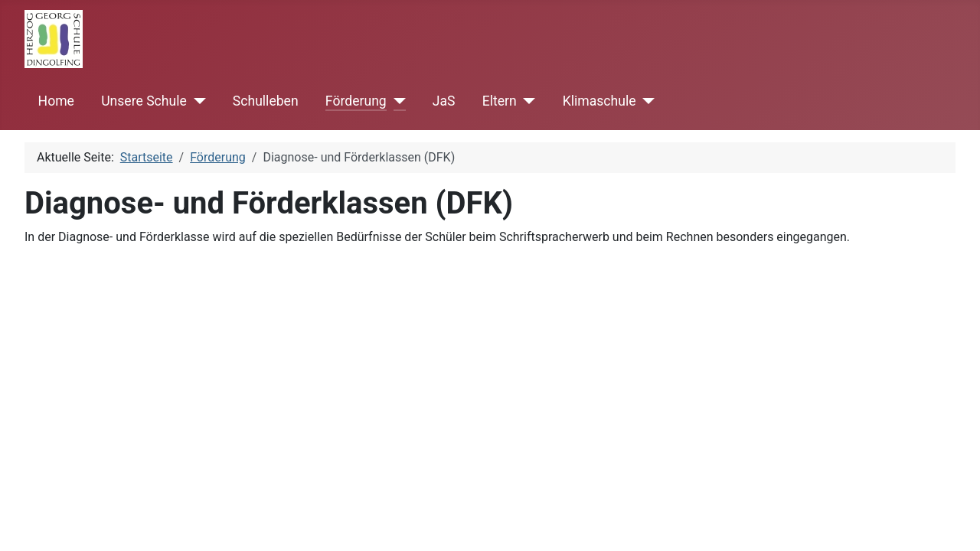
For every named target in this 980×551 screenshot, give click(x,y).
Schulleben (266, 101)
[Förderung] (396, 101)
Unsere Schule (144, 101)
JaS (444, 101)
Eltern (500, 101)
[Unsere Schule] (196, 101)
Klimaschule (599, 101)
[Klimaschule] (646, 101)
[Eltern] (526, 101)
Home (56, 101)
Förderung (356, 101)
